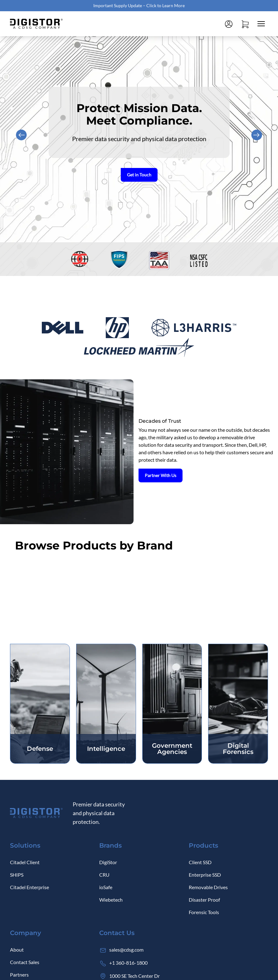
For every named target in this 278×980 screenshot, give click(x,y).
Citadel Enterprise (29, 887)
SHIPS (17, 875)
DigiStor (108, 862)
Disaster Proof (204, 900)
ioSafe (106, 887)
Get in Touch (139, 175)
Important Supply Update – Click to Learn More (139, 5)
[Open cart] (245, 24)
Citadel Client (25, 862)
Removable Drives (208, 887)
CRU (104, 875)
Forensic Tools (204, 912)
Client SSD (200, 862)
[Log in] (229, 24)
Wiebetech (111, 900)
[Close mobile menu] (261, 24)
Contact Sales (25, 962)
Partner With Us (162, 475)
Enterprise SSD (205, 875)
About (17, 950)
